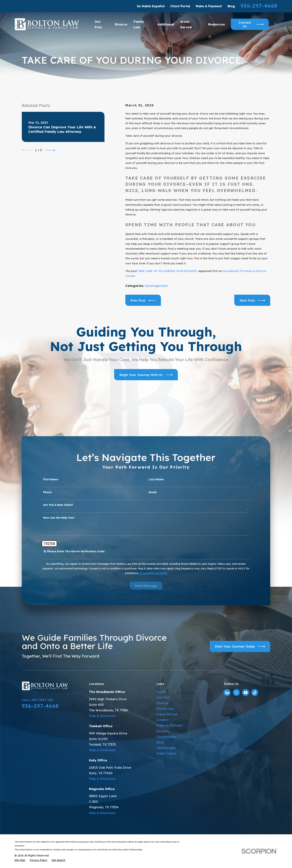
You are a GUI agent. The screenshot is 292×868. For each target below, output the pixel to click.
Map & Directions (102, 716)
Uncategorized (156, 286)
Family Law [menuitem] (139, 24)
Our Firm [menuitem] (98, 24)
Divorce (162, 703)
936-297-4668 (259, 6)
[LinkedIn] (227, 693)
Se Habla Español (151, 6)
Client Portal (180, 6)
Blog (231, 6)
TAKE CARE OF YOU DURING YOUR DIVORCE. (168, 271)
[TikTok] (255, 693)
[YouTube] (246, 693)
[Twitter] (236, 693)
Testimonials (166, 748)
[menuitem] (20, 860)
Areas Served (167, 714)
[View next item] (50, 150)
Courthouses (166, 737)
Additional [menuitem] (166, 24)
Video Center (167, 753)
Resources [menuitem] (216, 24)
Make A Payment (209, 6)
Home (161, 692)
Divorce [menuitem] (121, 24)
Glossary (163, 731)
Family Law (165, 708)
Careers (162, 720)
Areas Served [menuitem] (186, 24)
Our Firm (163, 697)
